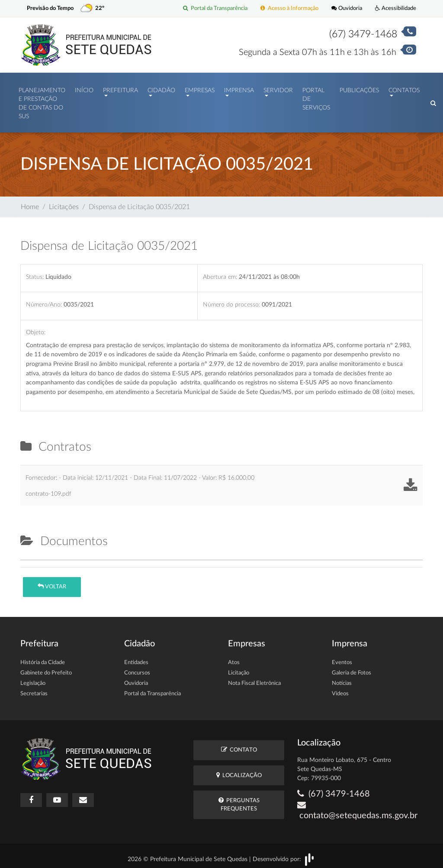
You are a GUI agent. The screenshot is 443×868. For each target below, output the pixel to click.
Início (84, 88)
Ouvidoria (347, 8)
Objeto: (36, 328)
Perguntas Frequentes (239, 800)
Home (30, 203)
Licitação (239, 669)
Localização (239, 771)
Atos (234, 658)
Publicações (359, 88)
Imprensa (239, 88)
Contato (239, 745)
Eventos (342, 658)
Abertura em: (220, 273)
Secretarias (34, 689)
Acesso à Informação (289, 8)
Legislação (33, 679)
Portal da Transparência (215, 8)
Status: (35, 273)
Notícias (342, 679)
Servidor (278, 88)
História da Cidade (43, 658)
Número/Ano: (44, 300)
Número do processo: (231, 300)
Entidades (136, 658)
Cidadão (161, 88)
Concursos (137, 669)
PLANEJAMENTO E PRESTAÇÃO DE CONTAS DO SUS (42, 102)
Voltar (52, 582)
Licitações (64, 203)
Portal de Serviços (316, 97)
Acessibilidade (396, 8)
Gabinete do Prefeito (46, 669)
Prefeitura (120, 88)
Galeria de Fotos (352, 669)
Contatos (404, 88)
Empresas (200, 88)
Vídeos (340, 689)
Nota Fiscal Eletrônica (254, 679)
